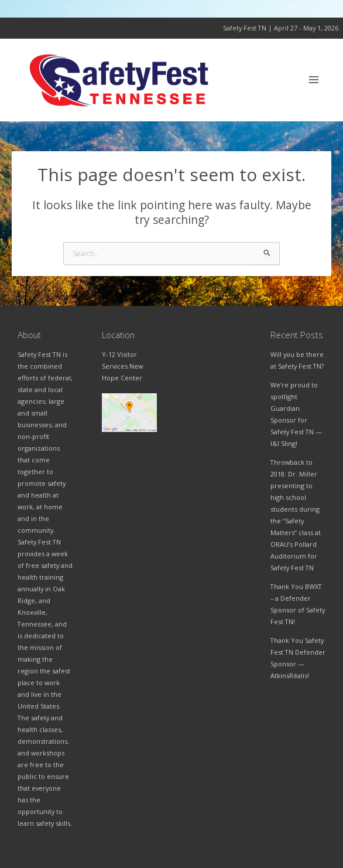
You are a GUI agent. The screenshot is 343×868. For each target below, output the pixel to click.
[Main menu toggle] (314, 80)
